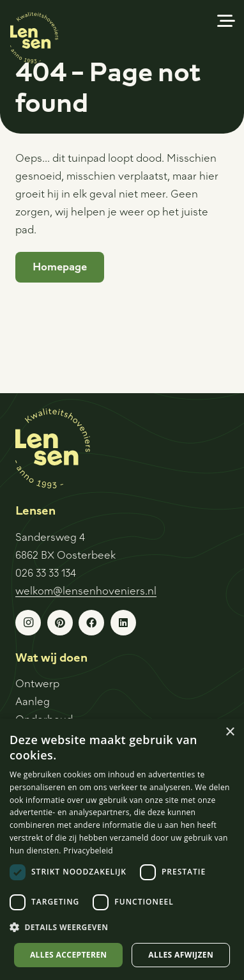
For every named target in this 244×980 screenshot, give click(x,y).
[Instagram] (28, 623)
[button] (226, 21)
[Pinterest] (60, 623)
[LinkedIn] (123, 623)
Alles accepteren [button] (69, 955)
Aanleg (33, 701)
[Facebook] (91, 623)
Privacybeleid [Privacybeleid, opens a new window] (88, 851)
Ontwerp (37, 683)
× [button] (230, 732)
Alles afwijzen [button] (181, 955)
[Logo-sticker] (34, 38)
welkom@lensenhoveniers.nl (86, 590)
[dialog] (122, 849)
